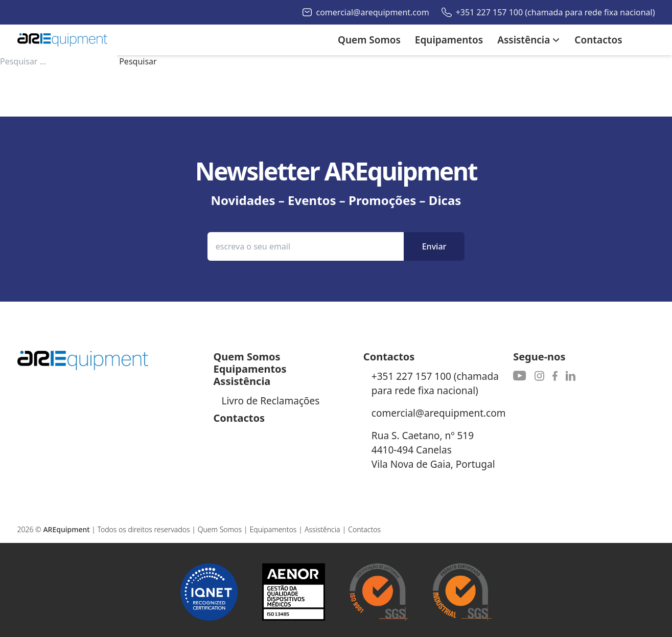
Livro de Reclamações (271, 401)
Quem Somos (220, 529)
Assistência (322, 529)
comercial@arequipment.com (373, 12)
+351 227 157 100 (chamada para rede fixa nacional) (555, 12)
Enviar (434, 246)
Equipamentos (273, 529)
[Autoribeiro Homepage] (62, 40)
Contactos (364, 529)
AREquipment (66, 529)
